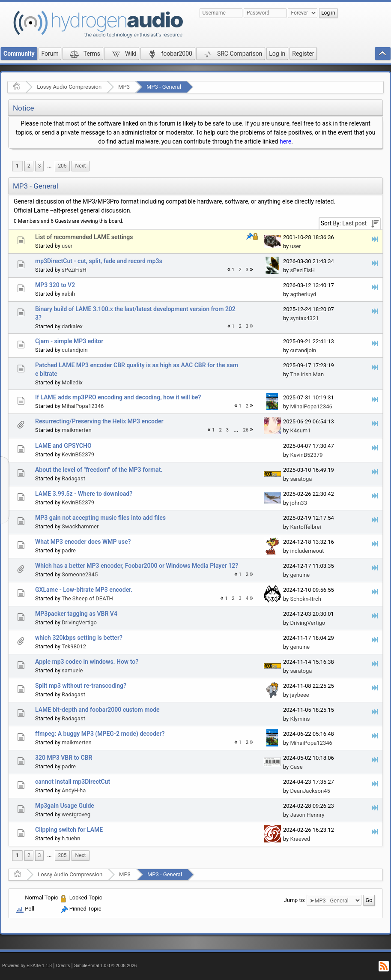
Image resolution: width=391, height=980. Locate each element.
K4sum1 (300, 430)
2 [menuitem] (29, 166)
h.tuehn (71, 838)
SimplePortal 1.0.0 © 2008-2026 (105, 966)
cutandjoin (75, 350)
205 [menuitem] (62, 166)
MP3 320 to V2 (55, 285)
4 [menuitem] (247, 598)
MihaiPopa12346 (83, 406)
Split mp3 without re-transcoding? (81, 686)
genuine (300, 575)
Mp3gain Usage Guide (65, 806)
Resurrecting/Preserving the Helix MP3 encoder (99, 421)
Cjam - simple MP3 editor (69, 341)
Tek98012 (74, 646)
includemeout (307, 551)
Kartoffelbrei (305, 527)
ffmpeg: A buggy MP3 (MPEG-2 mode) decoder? (100, 734)
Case (296, 767)
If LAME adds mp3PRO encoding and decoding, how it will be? (118, 397)
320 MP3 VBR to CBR (64, 758)
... (49, 166)
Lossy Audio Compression (69, 87)
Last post (354, 223)
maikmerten (77, 430)
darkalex (72, 326)
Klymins (300, 719)
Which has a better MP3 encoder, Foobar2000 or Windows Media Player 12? (137, 566)
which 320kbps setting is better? (79, 638)
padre (69, 550)
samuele (72, 670)
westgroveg (76, 814)
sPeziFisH (74, 270)
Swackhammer (80, 526)
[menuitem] (49, 166)
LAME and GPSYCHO (63, 446)
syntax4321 (304, 318)
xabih (68, 294)
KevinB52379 (78, 454)
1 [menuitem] (17, 166)
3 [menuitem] (40, 166)
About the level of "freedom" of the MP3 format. (99, 470)
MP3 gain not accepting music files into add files (100, 518)
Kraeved (300, 839)
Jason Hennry (307, 815)
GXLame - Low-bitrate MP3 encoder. (84, 590)
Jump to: (295, 900)
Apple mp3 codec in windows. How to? (87, 662)
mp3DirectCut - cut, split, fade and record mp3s (99, 261)
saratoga (301, 479)
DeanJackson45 (310, 791)
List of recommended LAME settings (84, 237)
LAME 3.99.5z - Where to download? (84, 494)
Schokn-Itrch (306, 599)
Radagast (73, 478)
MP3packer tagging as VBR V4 (76, 614)
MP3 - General (164, 87)
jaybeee (299, 695)
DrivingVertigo (79, 622)
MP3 (124, 87)
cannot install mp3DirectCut (73, 782)
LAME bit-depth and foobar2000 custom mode (97, 710)
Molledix (72, 382)
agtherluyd (303, 294)
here (285, 141)
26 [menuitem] (246, 430)
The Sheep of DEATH (87, 598)
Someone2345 (80, 574)
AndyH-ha (74, 790)
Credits (63, 966)
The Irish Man (307, 374)
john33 (298, 503)
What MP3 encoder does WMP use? (83, 542)
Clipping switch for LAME (69, 830)
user (67, 246)
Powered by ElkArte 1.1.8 (27, 966)
